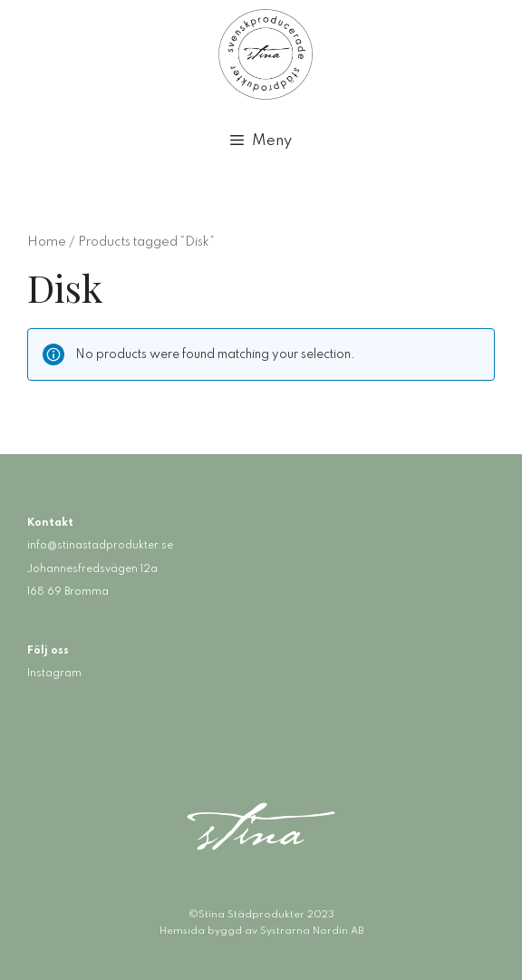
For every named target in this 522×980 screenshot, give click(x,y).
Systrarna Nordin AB (312, 931)
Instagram (54, 674)
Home (47, 242)
